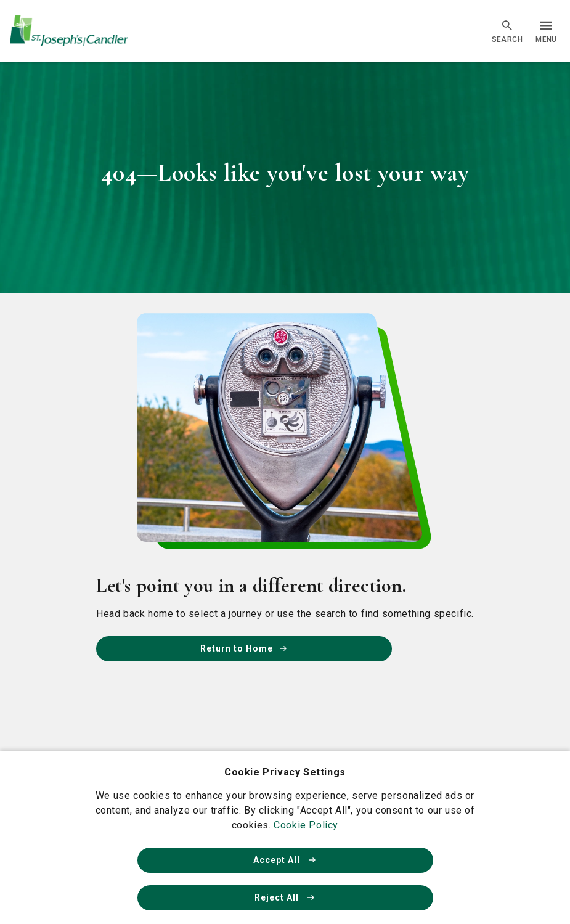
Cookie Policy (306, 825)
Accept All (285, 860)
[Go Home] (69, 31)
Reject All (285, 897)
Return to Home (244, 648)
